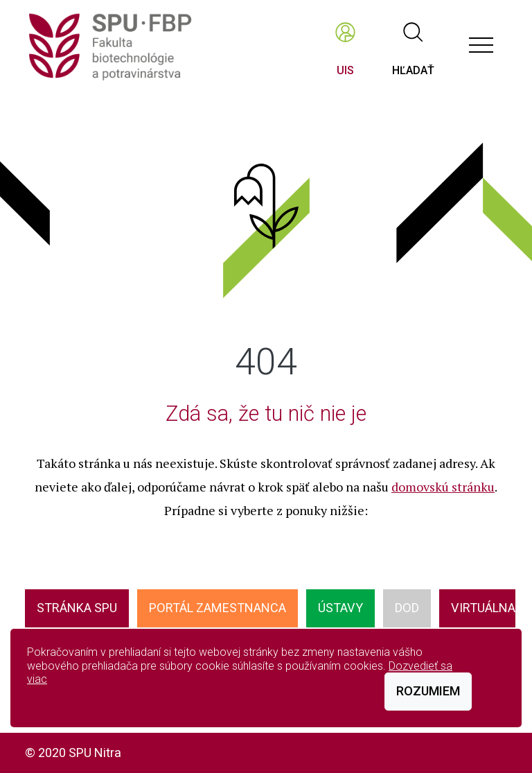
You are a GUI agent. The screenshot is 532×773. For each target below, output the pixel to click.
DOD (407, 608)
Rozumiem (428, 691)
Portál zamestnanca (218, 608)
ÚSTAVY (340, 608)
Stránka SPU (77, 608)
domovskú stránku (443, 487)
